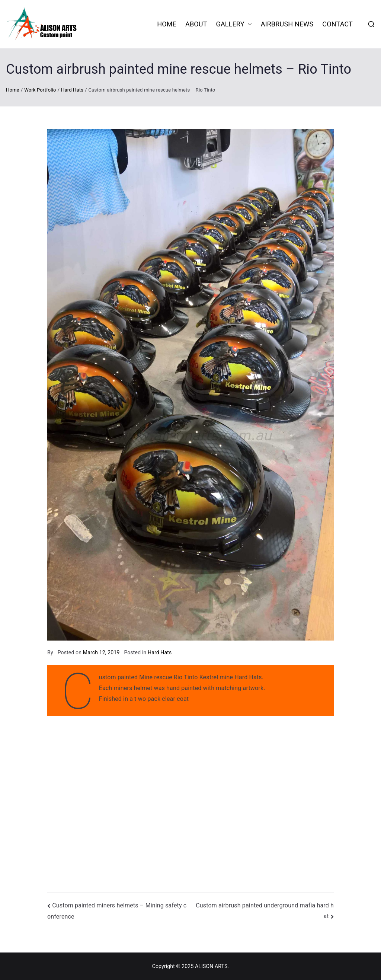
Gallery (234, 24)
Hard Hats (160, 652)
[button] (248, 24)
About (196, 24)
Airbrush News (287, 24)
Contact (337, 24)
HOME (167, 24)
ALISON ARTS (211, 966)
